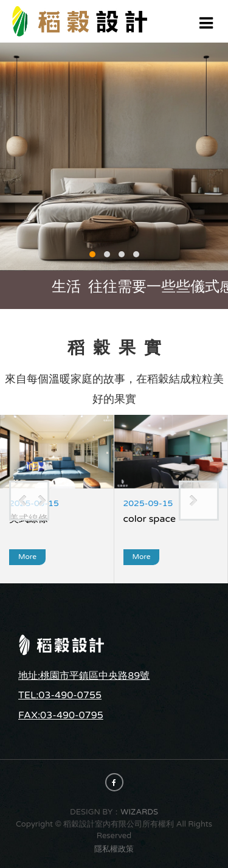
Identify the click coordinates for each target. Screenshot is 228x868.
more (27, 557)
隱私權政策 (114, 849)
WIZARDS (139, 812)
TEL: (28, 695)
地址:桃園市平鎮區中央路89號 (84, 676)
